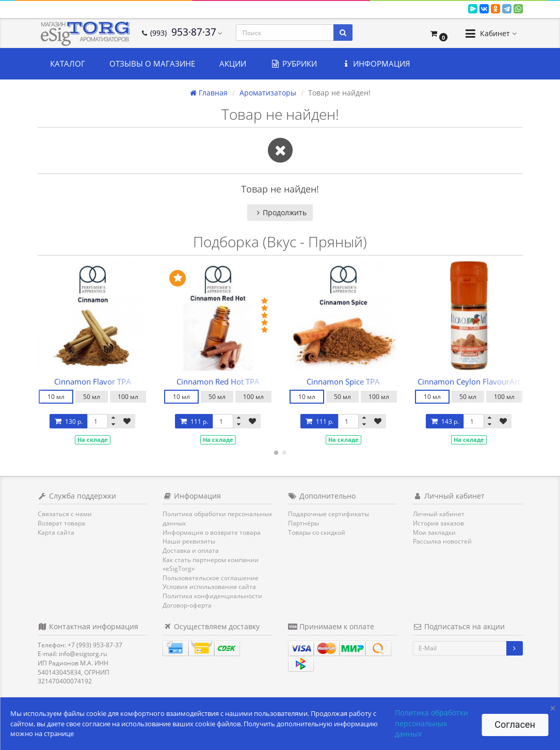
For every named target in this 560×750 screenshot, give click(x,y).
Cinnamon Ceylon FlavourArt (469, 381)
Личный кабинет (439, 514)
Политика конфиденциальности (212, 596)
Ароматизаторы (268, 93)
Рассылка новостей (442, 541)
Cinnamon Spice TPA (343, 381)
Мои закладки (434, 532)
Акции (233, 63)
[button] (438, 33)
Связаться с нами (65, 514)
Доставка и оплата (191, 550)
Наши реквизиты (189, 541)
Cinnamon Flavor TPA (93, 381)
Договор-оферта (187, 605)
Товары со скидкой (317, 532)
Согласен (515, 724)
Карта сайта (56, 532)
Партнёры (303, 523)
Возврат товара (61, 523)
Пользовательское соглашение (211, 578)
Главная (209, 93)
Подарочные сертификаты (329, 514)
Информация (376, 63)
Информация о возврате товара (212, 532)
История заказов (438, 523)
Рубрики (294, 63)
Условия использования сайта (209, 587)
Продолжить (280, 212)
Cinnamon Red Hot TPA (218, 381)
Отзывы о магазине (152, 63)
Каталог (68, 63)
